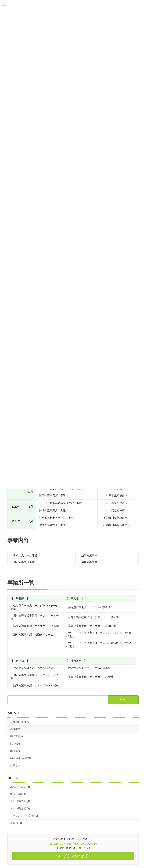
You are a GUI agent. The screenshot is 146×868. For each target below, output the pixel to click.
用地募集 (15, 751)
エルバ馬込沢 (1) (20, 809)
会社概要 (15, 729)
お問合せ (15, 766)
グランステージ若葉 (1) (24, 816)
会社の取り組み (19, 722)
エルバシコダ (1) (20, 787)
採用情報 (15, 744)
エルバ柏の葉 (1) (20, 801)
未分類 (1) (16, 823)
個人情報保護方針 (21, 758)
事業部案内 (17, 737)
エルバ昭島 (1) (19, 794)
